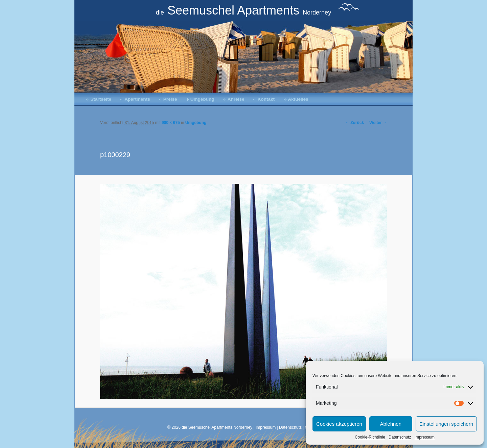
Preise (170, 99)
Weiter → (378, 123)
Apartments (137, 99)
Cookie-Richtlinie (370, 437)
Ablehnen (391, 424)
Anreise (236, 99)
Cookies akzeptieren (339, 424)
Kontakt (266, 99)
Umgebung (202, 99)
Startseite (101, 99)
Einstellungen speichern (446, 424)
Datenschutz (400, 437)
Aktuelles (298, 99)
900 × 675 (171, 123)
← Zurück (355, 123)
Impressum (425, 437)
